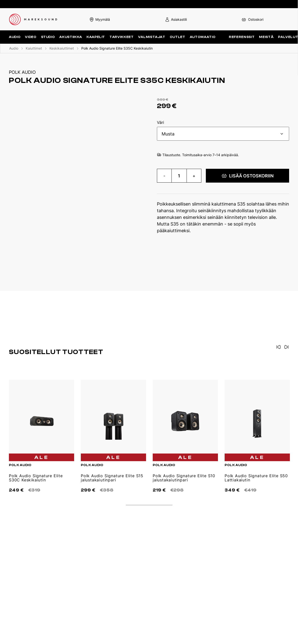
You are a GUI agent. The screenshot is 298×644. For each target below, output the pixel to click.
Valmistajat (152, 37)
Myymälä (100, 19)
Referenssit (242, 37)
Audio (14, 48)
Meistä (266, 37)
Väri (160, 123)
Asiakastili (176, 19)
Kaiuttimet (34, 48)
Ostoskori (252, 19)
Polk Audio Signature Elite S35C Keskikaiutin (117, 48)
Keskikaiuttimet (62, 48)
